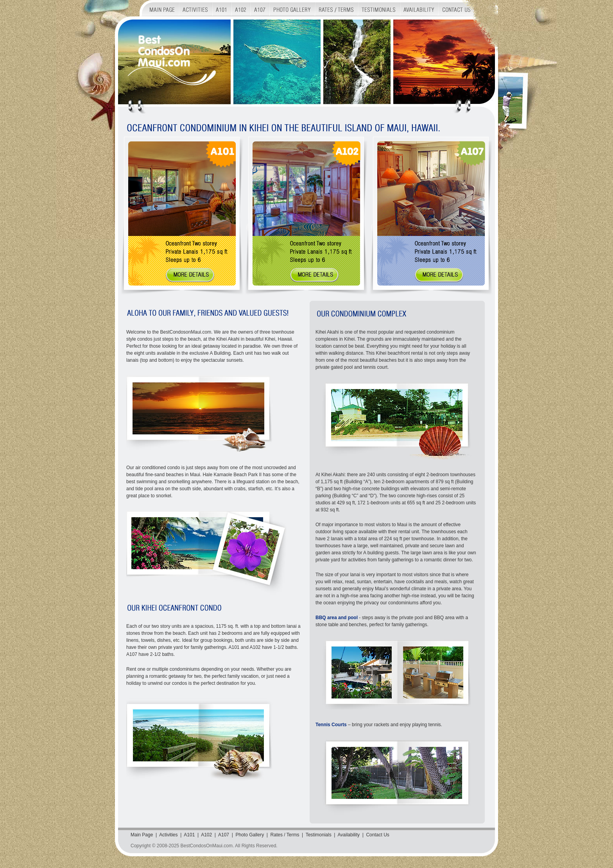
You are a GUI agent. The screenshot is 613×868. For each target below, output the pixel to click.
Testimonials (319, 835)
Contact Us (377, 835)
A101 (189, 835)
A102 (206, 835)
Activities (168, 835)
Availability (349, 835)
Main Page (142, 835)
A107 (224, 835)
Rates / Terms (285, 835)
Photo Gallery (250, 835)
